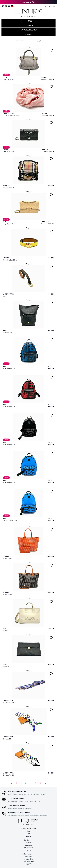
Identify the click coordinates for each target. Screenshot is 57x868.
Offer (29, 834)
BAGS (30, 21)
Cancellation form (29, 862)
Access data (29, 859)
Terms (29, 850)
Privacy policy (28, 848)
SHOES (30, 25)
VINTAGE (28, 34)
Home (28, 831)
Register (28, 843)
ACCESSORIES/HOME (30, 30)
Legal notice (29, 845)
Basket (28, 836)
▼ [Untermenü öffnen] (3, 21)
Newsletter (28, 856)
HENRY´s (28, 864)
